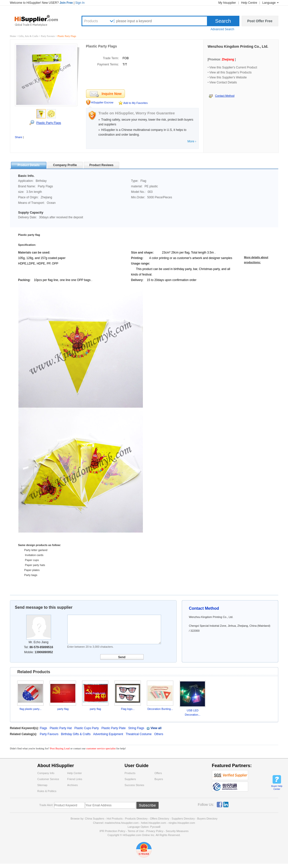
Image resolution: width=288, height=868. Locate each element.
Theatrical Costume (139, 734)
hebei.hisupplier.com (154, 823)
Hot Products (115, 819)
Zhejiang (228, 59)
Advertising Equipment (109, 734)
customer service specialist (101, 748)
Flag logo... (128, 709)
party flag (63, 709)
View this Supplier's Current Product (233, 67)
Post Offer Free (260, 21)
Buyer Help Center (277, 788)
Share (19, 137)
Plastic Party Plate (114, 728)
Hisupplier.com (40, 20)
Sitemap (42, 785)
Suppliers (130, 779)
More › (192, 141)
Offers (158, 773)
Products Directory (137, 819)
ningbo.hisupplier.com (182, 823)
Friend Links (75, 779)
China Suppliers (95, 819)
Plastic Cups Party (87, 728)
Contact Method (225, 96)
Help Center (75, 773)
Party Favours (48, 36)
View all (156, 728)
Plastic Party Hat (61, 728)
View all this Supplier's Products (231, 72)
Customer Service (48, 779)
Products (91, 21)
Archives (73, 785)
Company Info (46, 773)
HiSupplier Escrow (102, 102)
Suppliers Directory (184, 819)
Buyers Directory (207, 819)
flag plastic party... (31, 709)
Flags (44, 728)
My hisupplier (227, 3)
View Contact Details (223, 82)
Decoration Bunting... (160, 709)
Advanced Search (223, 29)
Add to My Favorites (135, 103)
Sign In (80, 3)
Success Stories (135, 785)
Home (13, 36)
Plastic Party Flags (48, 123)
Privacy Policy (155, 831)
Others (159, 734)
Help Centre (249, 3)
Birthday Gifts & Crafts (76, 734)
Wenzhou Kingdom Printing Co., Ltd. (238, 46)
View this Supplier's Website (228, 77)
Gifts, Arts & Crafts (29, 36)
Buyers (159, 779)
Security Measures (177, 831)
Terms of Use (136, 831)
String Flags (136, 728)
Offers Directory (159, 819)
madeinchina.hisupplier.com (122, 823)
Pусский (155, 827)
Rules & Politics (47, 791)
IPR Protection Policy (112, 831)
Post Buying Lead (60, 748)
